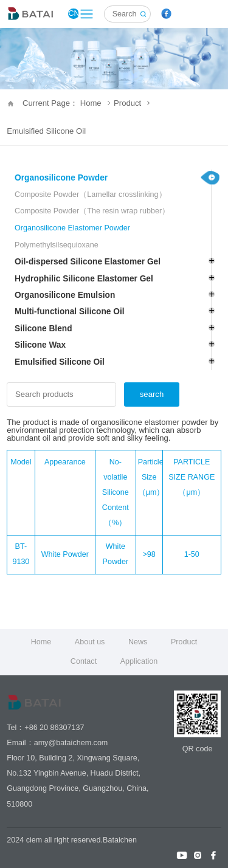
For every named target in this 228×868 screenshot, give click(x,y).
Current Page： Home (66, 103)
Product (132, 103)
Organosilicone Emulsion (65, 295)
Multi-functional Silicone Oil (69, 312)
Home (41, 642)
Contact (84, 661)
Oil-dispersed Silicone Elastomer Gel (88, 262)
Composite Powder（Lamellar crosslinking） (90, 195)
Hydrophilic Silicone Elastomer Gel (84, 279)
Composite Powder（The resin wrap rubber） (92, 211)
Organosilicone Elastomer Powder (72, 228)
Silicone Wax (40, 345)
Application (139, 661)
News (138, 642)
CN (73, 13)
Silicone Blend (43, 329)
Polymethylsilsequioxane (57, 245)
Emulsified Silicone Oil (46, 131)
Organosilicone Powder (61, 178)
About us (90, 642)
